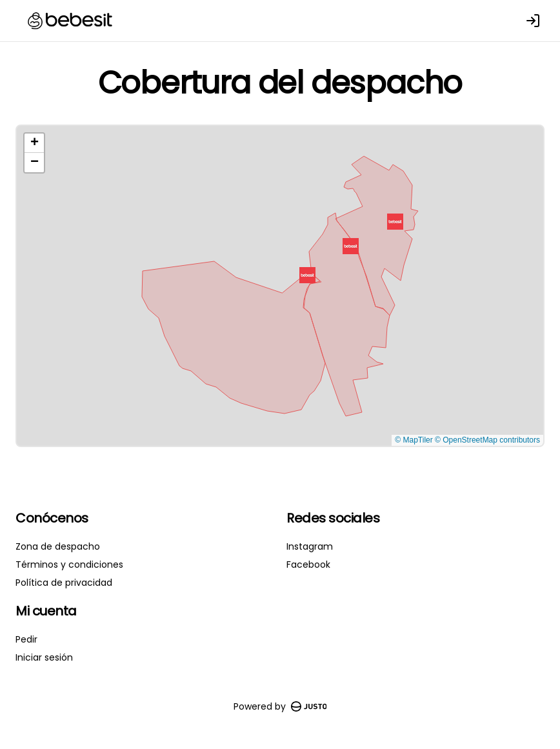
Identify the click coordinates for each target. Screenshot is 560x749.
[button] (395, 222)
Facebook (308, 564)
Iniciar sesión (44, 657)
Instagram (310, 546)
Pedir (26, 639)
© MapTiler (414, 440)
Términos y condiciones (69, 564)
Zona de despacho (58, 546)
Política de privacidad (64, 583)
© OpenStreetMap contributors (487, 440)
